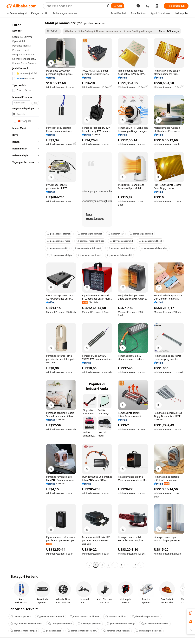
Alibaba (69, 31)
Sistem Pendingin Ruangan (138, 31)
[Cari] (118, 6)
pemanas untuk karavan (116, 631)
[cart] (148, 6)
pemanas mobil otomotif (51, 616)
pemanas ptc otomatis (59, 234)
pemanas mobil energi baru (82, 631)
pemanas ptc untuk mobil (87, 248)
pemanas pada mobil (141, 234)
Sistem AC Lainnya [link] (169, 31)
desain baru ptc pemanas (146, 616)
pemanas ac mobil (57, 248)
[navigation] (25, 294)
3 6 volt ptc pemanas (89, 624)
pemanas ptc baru (21, 616)
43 (135, 565)
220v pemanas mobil (121, 241)
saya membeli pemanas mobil (26, 624)
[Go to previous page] (89, 565)
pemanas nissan (52, 631)
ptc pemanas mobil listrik (155, 624)
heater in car (116, 234)
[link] (191, 613)
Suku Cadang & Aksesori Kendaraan (98, 31)
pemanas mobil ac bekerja (121, 624)
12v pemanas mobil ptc (60, 255)
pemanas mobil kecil (150, 241)
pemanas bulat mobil (59, 241)
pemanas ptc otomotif (90, 234)
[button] (108, 6)
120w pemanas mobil (60, 624)
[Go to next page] (141, 565)
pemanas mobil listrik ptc (90, 241)
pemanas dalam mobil (119, 255)
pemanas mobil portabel (154, 248)
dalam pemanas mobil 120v (85, 616)
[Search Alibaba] (75, 6)
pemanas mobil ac (116, 616)
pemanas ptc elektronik (149, 631)
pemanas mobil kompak (24, 631)
